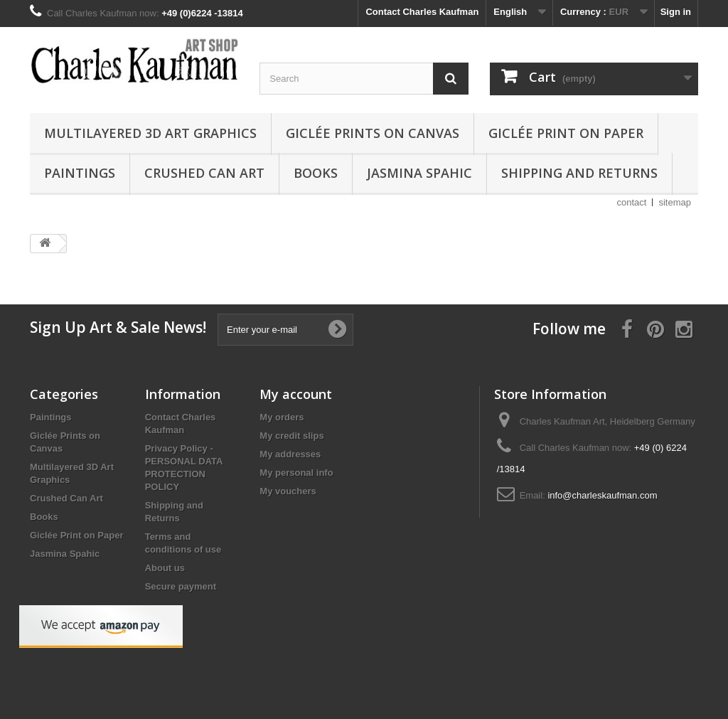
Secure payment (181, 586)
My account (296, 394)
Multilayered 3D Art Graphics (150, 133)
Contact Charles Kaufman (422, 12)
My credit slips (291, 436)
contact (632, 202)
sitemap (675, 202)
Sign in (676, 12)
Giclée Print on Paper (566, 133)
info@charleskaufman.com (602, 495)
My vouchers (288, 491)
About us (165, 568)
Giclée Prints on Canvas (373, 133)
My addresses (290, 454)
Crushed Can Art (204, 173)
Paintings (80, 173)
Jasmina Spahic (419, 173)
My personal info (296, 473)
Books (316, 173)
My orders (282, 417)
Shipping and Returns (579, 173)
